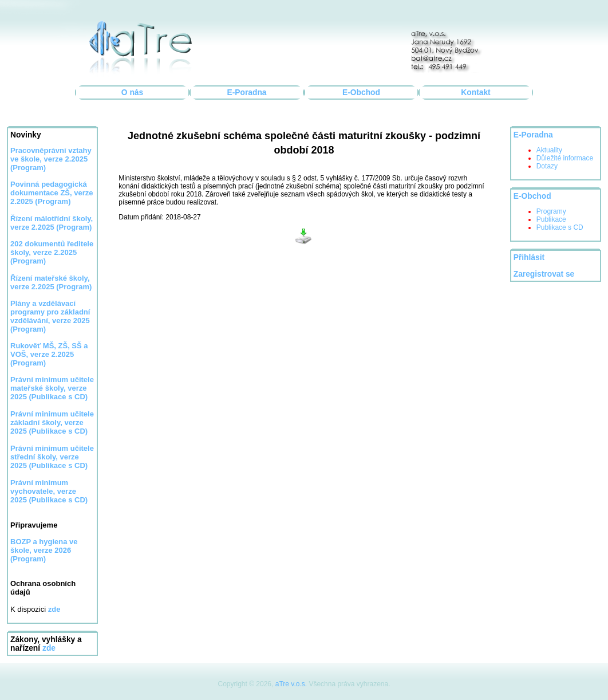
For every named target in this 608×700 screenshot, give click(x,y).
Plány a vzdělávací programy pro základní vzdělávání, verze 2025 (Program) (50, 316)
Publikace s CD (560, 227)
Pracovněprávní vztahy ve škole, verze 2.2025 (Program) (51, 159)
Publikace (551, 219)
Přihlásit (529, 257)
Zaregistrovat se (544, 274)
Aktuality (549, 150)
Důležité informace (565, 158)
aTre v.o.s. (291, 684)
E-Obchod (361, 93)
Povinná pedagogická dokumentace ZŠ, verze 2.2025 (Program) (52, 193)
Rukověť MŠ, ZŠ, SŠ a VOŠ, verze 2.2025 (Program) (49, 354)
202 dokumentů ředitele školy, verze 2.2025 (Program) (52, 252)
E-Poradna (247, 93)
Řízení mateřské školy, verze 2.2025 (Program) (51, 282)
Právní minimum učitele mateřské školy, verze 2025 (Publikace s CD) (52, 388)
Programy (551, 211)
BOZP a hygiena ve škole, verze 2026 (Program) (44, 550)
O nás (132, 93)
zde (49, 648)
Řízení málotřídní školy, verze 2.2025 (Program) (52, 223)
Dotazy (547, 166)
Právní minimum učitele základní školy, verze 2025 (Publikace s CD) (52, 422)
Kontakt (475, 93)
